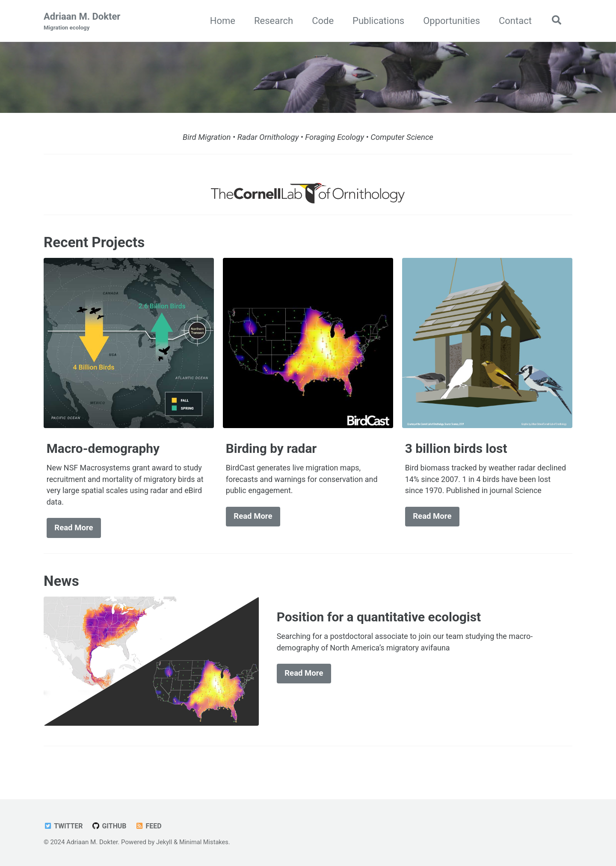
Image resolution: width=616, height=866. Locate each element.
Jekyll (164, 842)
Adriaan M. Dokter (82, 22)
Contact (513, 21)
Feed (151, 826)
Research (271, 21)
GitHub (111, 826)
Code (321, 21)
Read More (74, 531)
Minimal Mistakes (205, 842)
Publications (376, 21)
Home (221, 21)
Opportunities (449, 21)
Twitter (64, 826)
